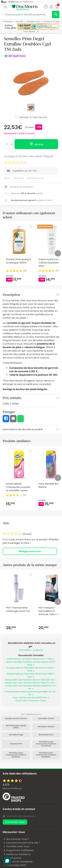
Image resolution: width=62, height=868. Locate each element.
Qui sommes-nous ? (16, 839)
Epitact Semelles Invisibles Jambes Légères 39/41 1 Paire (31, 663)
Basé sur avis (12, 789)
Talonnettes (24, 650)
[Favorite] (30, 227)
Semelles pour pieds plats (16, 727)
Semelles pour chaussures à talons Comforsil (46, 744)
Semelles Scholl (46, 719)
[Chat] (46, 7)
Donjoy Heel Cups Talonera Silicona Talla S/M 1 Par (30, 680)
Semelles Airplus (46, 727)
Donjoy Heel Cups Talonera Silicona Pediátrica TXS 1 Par (31, 687)
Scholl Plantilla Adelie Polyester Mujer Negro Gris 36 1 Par (31, 693)
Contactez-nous (15, 822)
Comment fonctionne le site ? (22, 843)
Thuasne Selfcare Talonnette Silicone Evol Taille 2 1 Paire (31, 669)
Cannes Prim (16, 744)
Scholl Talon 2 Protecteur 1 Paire (31, 701)
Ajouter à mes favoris (31, 118)
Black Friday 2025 (15, 865)
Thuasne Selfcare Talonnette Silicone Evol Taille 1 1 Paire (31, 675)
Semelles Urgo (16, 735)
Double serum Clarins (16, 719)
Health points (12, 858)
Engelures (38, 650)
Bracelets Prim (46, 735)
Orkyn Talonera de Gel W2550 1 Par (30, 698)
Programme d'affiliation (18, 850)
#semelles (19, 178)
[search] (56, 14)
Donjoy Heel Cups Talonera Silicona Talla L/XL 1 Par (30, 683)
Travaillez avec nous (16, 846)
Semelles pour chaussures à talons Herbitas (16, 755)
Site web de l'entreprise (18, 862)
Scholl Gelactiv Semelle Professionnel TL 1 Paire (30, 659)
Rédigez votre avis (30, 551)
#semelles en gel (35, 178)
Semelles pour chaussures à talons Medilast (46, 755)
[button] (51, 7)
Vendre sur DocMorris (17, 854)
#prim (7, 178)
